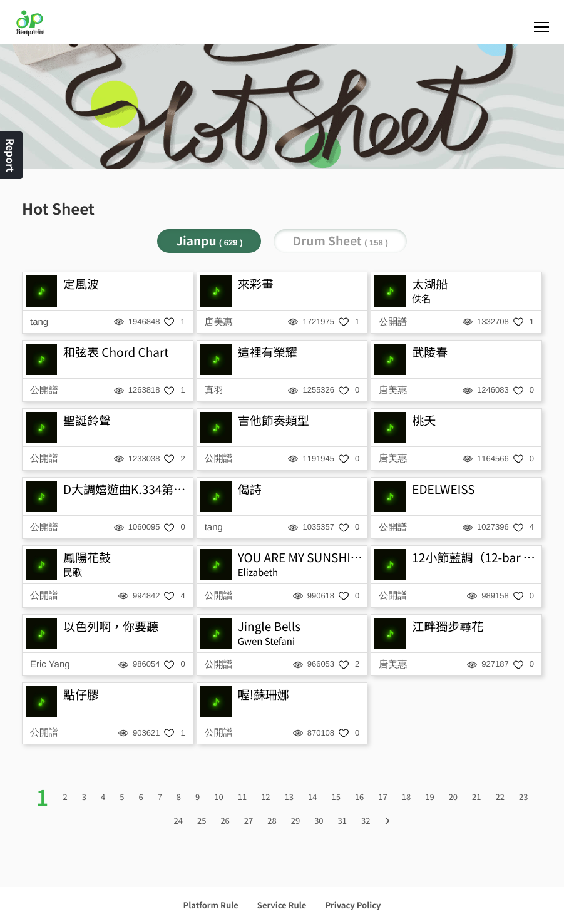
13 (289, 797)
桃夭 (424, 420)
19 (429, 797)
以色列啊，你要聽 (111, 626)
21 (476, 797)
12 (265, 797)
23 (523, 797)
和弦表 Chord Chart (116, 352)
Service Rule (282, 905)
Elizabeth (258, 572)
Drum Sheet (340, 241)
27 (249, 820)
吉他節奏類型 (274, 420)
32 (366, 820)
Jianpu (209, 241)
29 (295, 820)
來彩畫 (256, 284)
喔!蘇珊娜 (264, 695)
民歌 (73, 572)
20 (453, 797)
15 (336, 797)
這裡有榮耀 (268, 352)
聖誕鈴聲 (87, 420)
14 (312, 797)
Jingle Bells (269, 626)
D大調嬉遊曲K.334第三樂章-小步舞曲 (126, 489)
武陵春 (430, 352)
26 (225, 820)
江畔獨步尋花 (448, 626)
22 (500, 797)
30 (319, 820)
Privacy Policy (353, 905)
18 (406, 797)
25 (202, 820)
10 (218, 797)
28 (272, 820)
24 (178, 820)
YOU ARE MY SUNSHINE (301, 557)
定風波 (81, 284)
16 (359, 797)
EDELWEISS (443, 489)
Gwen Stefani (266, 641)
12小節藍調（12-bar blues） (475, 557)
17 (382, 797)
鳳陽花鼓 (87, 557)
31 (342, 820)
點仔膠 (81, 695)
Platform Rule (211, 905)
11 (242, 797)
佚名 (421, 299)
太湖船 (430, 284)
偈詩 (250, 489)
